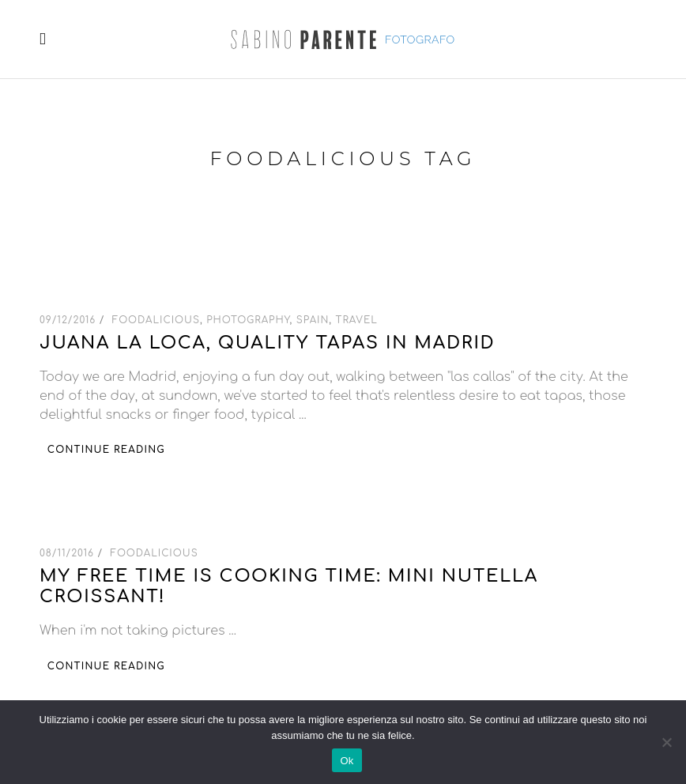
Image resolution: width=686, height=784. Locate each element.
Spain (313, 320)
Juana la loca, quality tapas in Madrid (268, 343)
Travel (357, 320)
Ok (347, 761)
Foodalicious (156, 320)
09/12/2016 (70, 320)
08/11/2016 (68, 553)
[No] (666, 742)
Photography (248, 320)
